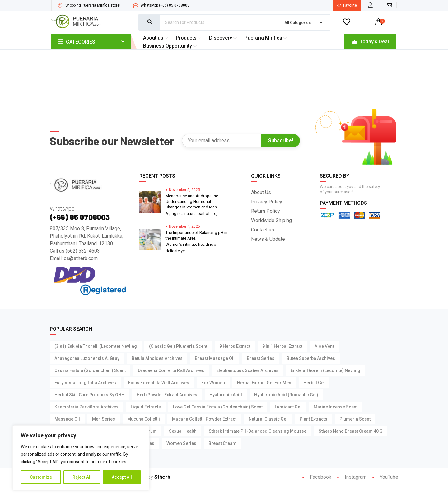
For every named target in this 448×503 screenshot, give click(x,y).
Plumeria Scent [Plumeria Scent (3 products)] (355, 419)
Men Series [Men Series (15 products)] (104, 419)
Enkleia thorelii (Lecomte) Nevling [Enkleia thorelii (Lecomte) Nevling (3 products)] (325, 371)
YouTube (385, 477)
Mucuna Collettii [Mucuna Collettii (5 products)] (144, 419)
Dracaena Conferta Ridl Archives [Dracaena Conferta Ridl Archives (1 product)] (171, 371)
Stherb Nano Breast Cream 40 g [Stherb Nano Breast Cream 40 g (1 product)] (351, 431)
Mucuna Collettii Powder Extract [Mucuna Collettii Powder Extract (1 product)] (204, 419)
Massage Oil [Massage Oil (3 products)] (67, 419)
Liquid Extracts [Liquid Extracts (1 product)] (146, 407)
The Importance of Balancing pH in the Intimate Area (196, 236)
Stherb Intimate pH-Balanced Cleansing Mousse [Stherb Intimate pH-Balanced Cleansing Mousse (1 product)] (258, 431)
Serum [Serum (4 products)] (150, 431)
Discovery (224, 38)
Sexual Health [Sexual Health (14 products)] (183, 431)
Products (189, 38)
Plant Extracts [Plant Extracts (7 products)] (313, 419)
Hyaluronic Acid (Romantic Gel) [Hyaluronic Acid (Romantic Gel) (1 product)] (286, 395)
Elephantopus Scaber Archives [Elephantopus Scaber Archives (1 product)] (247, 371)
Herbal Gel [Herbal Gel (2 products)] (314, 383)
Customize (41, 477)
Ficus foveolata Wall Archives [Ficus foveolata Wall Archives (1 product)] (159, 383)
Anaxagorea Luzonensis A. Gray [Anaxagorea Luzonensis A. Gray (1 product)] (87, 359)
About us (156, 38)
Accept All (122, 477)
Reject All (82, 477)
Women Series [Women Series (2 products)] (181, 444)
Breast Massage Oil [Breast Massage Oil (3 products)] (215, 359)
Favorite (347, 5)
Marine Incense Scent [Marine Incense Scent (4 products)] (336, 407)
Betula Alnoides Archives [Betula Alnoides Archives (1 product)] (157, 359)
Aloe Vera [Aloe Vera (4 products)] (324, 347)
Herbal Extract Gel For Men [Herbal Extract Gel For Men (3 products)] (264, 383)
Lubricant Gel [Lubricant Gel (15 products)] (288, 407)
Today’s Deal (370, 42)
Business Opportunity (171, 46)
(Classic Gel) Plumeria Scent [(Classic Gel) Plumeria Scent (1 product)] (178, 347)
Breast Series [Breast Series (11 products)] (261, 359)
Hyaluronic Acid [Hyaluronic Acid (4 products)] (226, 395)
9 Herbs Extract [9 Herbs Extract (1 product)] (235, 347)
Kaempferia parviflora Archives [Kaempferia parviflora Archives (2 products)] (86, 407)
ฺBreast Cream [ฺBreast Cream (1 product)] (222, 444)
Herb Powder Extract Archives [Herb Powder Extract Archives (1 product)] (167, 395)
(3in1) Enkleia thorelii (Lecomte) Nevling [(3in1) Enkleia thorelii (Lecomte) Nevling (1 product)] (96, 347)
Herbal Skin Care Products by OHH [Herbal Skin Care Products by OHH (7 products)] (89, 395)
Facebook (317, 477)
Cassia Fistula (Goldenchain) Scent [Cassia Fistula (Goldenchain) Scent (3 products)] (90, 371)
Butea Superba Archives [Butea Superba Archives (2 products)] (311, 359)
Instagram (352, 477)
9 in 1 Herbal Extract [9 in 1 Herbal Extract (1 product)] (282, 347)
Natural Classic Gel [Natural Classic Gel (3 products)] (268, 419)
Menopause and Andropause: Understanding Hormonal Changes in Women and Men (192, 202)
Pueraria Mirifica (266, 38)
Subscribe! (281, 141)
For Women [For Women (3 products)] (213, 383)
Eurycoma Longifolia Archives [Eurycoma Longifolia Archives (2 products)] (85, 383)
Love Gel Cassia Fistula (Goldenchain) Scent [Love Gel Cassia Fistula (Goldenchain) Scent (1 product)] (218, 407)
